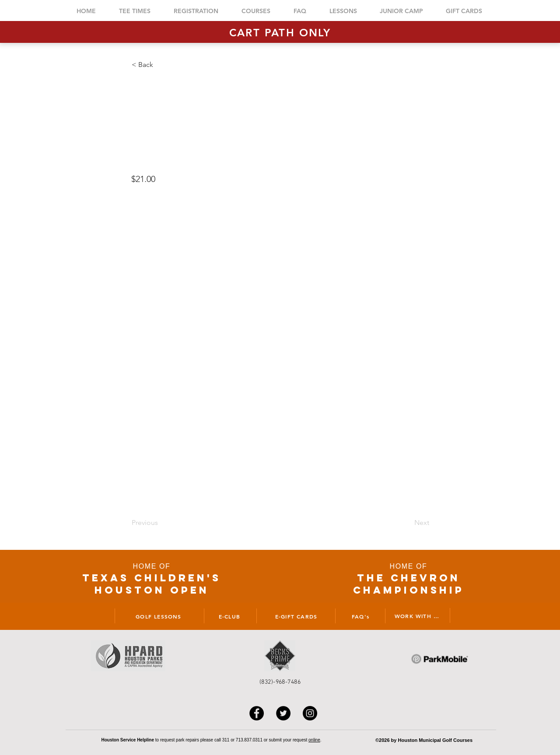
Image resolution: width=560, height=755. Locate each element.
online (314, 740)
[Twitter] (283, 713)
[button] (161, 65)
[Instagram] (310, 713)
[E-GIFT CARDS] (296, 616)
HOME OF (152, 566)
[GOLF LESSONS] (158, 616)
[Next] (407, 523)
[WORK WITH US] (418, 615)
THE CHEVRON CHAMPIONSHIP (409, 584)
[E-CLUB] (229, 616)
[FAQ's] (360, 616)
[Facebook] (257, 713)
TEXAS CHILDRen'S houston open (152, 584)
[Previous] (161, 523)
